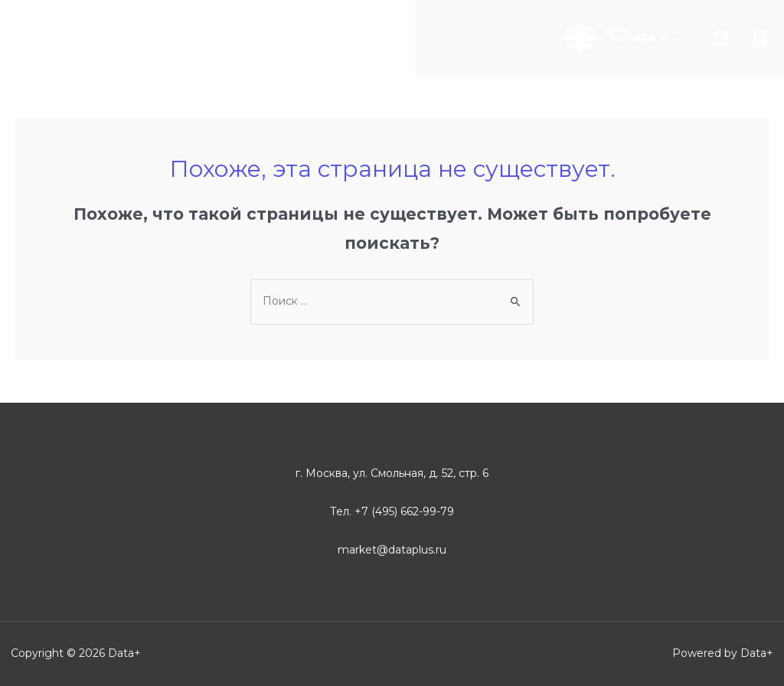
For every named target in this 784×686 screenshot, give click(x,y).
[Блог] (720, 38)
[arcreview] (760, 38)
